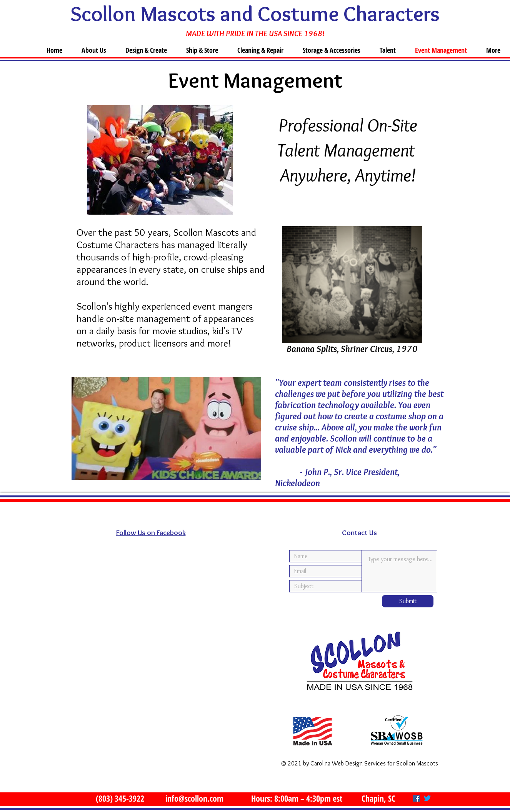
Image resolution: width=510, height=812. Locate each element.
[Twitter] (427, 798)
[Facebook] (417, 798)
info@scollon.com (194, 798)
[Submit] (408, 601)
